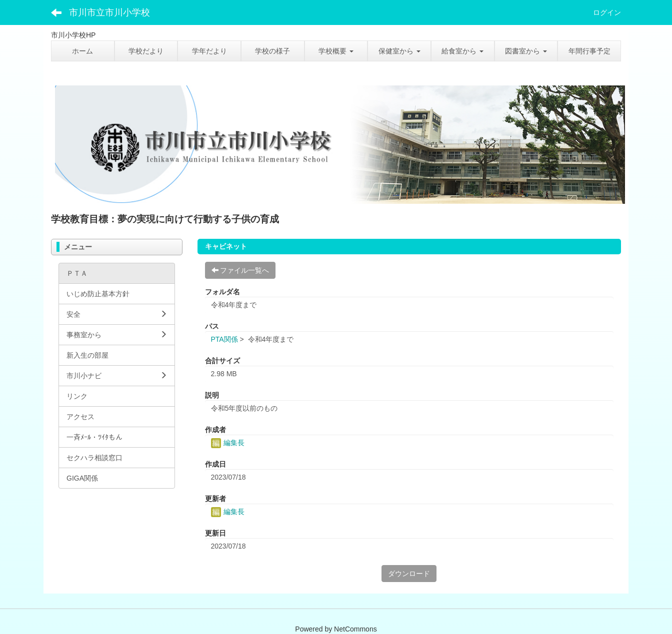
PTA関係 (224, 339)
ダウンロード (409, 574)
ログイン (607, 12)
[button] (336, 51)
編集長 (228, 443)
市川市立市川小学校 (109, 12)
